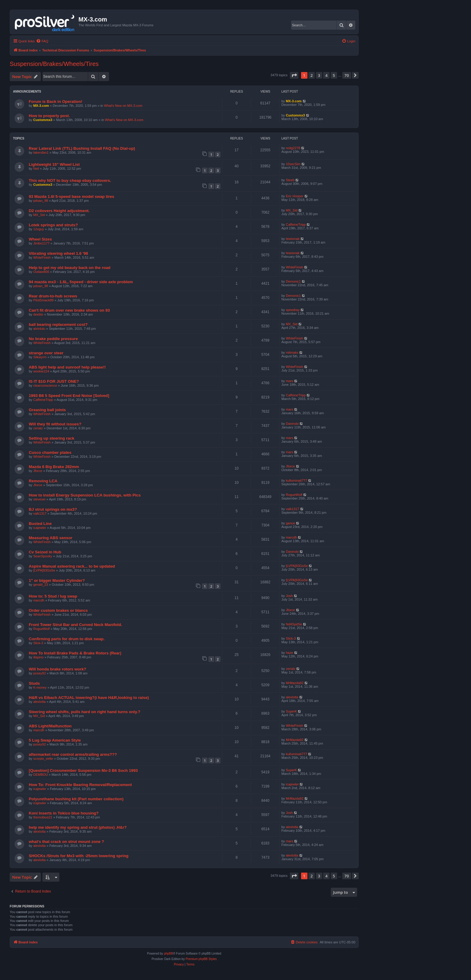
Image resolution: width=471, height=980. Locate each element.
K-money (40, 687)
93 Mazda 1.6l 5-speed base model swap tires (71, 197)
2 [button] (312, 75)
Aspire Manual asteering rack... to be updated (72, 566)
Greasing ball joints (47, 410)
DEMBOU (41, 775)
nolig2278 (293, 148)
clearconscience (45, 385)
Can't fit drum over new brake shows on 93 (69, 310)
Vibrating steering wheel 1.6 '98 (58, 253)
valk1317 (40, 513)
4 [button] (326, 75)
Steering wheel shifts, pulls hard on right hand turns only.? (85, 712)
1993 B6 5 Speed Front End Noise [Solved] (69, 396)
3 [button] (319, 75)
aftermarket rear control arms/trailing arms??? (73, 754)
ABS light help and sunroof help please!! (67, 367)
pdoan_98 (41, 201)
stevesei (39, 499)
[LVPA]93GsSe (44, 570)
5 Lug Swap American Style (55, 740)
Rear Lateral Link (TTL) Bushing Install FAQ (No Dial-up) (82, 148)
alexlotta (40, 702)
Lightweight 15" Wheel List (54, 164)
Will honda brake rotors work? (58, 669)
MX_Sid (39, 215)
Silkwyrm (40, 357)
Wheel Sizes (40, 239)
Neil (36, 169)
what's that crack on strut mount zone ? (66, 842)
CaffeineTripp (296, 225)
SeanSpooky (43, 556)
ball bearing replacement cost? (58, 324)
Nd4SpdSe (294, 624)
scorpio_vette (43, 759)
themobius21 (43, 817)
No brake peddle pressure (53, 339)
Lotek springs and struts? (53, 225)
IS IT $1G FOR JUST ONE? (54, 381)
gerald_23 (41, 585)
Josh (289, 596)
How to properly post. (49, 116)
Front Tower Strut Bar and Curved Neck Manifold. (75, 625)
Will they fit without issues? (55, 424)
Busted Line (40, 524)
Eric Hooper (295, 196)
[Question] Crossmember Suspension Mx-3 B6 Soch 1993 (83, 770)
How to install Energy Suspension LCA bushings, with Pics (85, 495)
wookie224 (41, 371)
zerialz (38, 428)
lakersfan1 (41, 152)
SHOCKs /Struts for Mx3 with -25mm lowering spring (79, 856)
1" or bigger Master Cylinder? (57, 580)
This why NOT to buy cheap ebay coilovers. (70, 180)
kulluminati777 (297, 480)
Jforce (38, 471)
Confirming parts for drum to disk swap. (67, 639)
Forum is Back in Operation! (56, 102)
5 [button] (334, 75)
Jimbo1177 (41, 243)
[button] (294, 75)
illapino (38, 657)
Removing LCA (43, 481)
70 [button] (347, 75)
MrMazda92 (295, 683)
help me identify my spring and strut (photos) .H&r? (78, 827)
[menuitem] (42, 41)
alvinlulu (39, 329)
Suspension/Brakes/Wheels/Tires (54, 64)
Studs (34, 683)
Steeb (290, 180)
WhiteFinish (42, 257)
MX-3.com (41, 106)
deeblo (38, 314)
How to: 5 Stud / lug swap (53, 596)
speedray (293, 310)
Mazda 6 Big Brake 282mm (54, 467)
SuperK (292, 711)
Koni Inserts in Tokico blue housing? (64, 813)
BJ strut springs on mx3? (53, 509)
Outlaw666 (41, 272)
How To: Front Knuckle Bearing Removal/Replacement (80, 785)
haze (290, 653)
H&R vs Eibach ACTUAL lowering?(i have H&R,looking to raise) (89, 698)
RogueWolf (294, 495)
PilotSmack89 (43, 300)
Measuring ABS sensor (51, 538)
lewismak (293, 239)
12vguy (39, 229)
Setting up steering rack (51, 438)
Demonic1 (294, 281)
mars (290, 381)
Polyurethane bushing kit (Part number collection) (76, 799)
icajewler (40, 528)
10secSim (293, 164)
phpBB (168, 954)
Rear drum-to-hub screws (53, 296)
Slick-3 (38, 643)
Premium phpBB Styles (201, 959)
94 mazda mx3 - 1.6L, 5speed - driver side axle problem (81, 282)
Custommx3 (43, 120)
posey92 (40, 673)
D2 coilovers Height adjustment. (59, 211)
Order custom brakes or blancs (58, 610)
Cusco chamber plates (50, 452)
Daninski (292, 424)
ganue (291, 523)
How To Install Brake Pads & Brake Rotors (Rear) (75, 653)
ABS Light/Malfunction (50, 726)
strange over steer (46, 353)
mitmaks (292, 352)
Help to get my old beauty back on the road (70, 268)
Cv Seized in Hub (45, 552)
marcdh (292, 537)
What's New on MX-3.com (123, 106)
